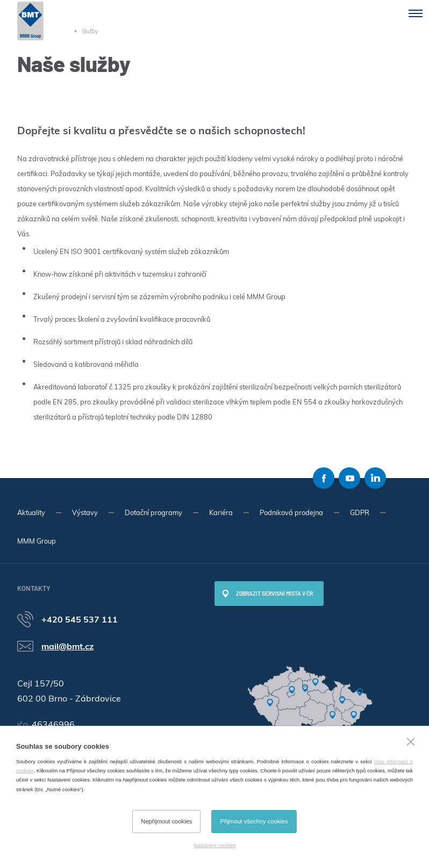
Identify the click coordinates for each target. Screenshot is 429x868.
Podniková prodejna (291, 512)
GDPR (360, 512)
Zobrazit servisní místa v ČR (274, 594)
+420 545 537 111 (80, 619)
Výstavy (85, 512)
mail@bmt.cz (67, 646)
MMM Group (37, 541)
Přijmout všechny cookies (254, 821)
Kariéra (221, 512)
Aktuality (31, 512)
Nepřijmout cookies (166, 821)
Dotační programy (153, 512)
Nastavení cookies (215, 845)
